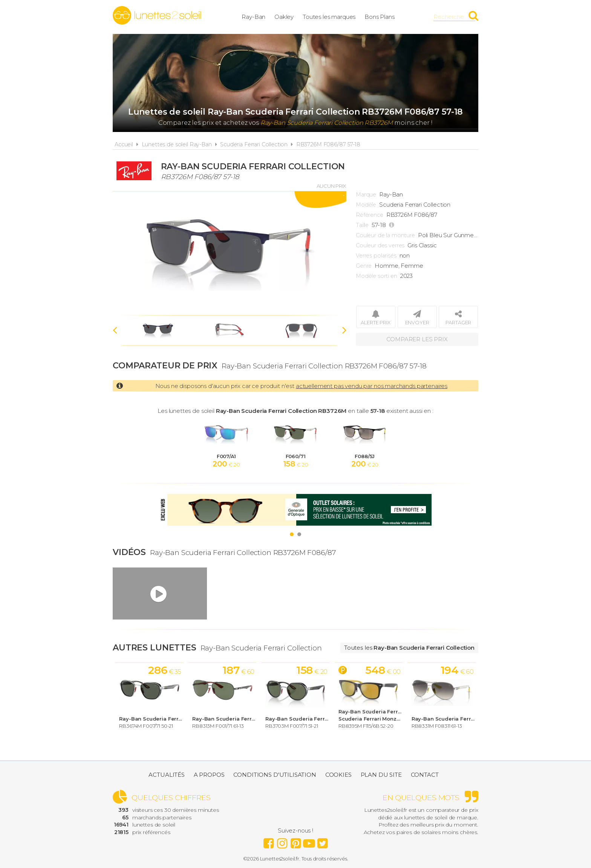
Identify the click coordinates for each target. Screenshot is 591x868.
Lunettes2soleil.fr (157, 15)
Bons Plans (380, 17)
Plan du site (381, 775)
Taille (362, 225)
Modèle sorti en (377, 276)
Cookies (338, 775)
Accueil (124, 144)
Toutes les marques (329, 17)
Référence (370, 215)
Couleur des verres (380, 245)
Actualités (167, 775)
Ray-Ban (253, 17)
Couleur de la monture (385, 235)
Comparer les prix (417, 339)
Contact (425, 775)
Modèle (366, 205)
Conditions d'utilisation (275, 775)
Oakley (284, 17)
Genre (364, 266)
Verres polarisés (376, 256)
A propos (209, 775)
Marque (366, 195)
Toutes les (409, 648)
